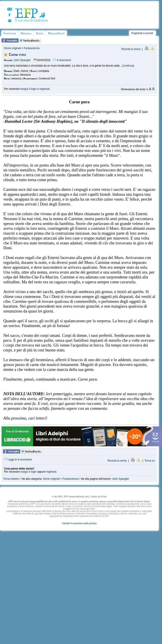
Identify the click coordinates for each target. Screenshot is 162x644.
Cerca (40, 33)
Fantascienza (32, 48)
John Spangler (22, 60)
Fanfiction (10, 33)
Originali (26, 33)
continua (128, 66)
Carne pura (17, 55)
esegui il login (29, 89)
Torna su (150, 461)
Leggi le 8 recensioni (18, 460)
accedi (149, 33)
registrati (45, 89)
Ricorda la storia (131, 49)
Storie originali (12, 48)
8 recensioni (62, 60)
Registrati (137, 33)
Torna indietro (11, 479)
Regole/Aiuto (56, 33)
